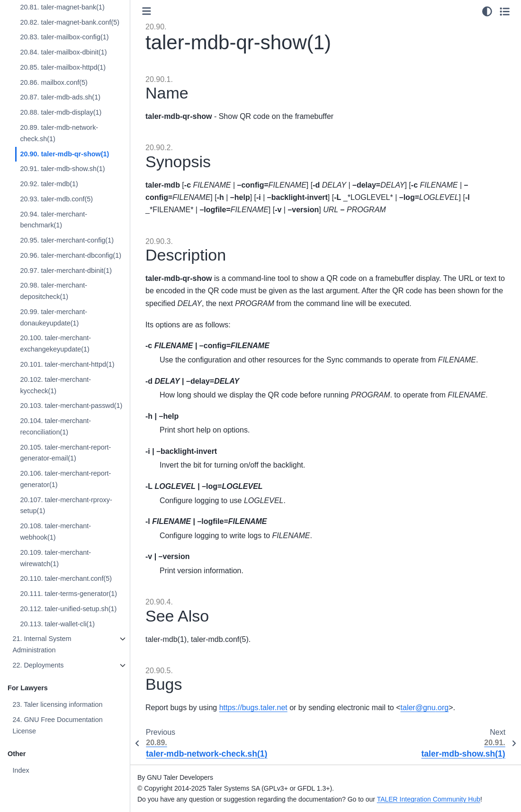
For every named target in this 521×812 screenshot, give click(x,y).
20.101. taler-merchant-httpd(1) (67, 364)
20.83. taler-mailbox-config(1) (64, 37)
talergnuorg (425, 708)
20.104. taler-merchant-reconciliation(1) (55, 426)
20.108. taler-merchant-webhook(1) (55, 532)
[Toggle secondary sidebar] (505, 11)
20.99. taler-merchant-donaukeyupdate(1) (54, 317)
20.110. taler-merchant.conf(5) (66, 578)
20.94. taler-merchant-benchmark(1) (54, 220)
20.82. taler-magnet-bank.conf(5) (70, 22)
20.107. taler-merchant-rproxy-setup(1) (66, 505)
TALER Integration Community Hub (429, 799)
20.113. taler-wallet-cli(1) (57, 624)
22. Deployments (38, 665)
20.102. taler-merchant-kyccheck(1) (55, 385)
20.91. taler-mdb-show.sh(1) (62, 169)
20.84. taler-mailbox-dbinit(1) (63, 52)
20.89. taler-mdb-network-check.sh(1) (59, 133)
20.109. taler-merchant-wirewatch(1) (55, 558)
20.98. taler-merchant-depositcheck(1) (54, 291)
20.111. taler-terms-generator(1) (68, 594)
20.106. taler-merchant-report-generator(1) (65, 479)
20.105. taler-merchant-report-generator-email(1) (65, 453)
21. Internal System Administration (42, 644)
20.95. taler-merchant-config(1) (67, 240)
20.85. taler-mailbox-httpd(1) (63, 67)
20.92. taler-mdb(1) (49, 184)
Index (21, 770)
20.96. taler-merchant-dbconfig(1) (71, 255)
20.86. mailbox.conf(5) (54, 82)
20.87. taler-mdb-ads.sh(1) (60, 97)
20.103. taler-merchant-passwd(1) (71, 406)
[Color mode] (487, 11)
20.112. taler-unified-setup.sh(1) (68, 609)
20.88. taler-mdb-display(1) (61, 112)
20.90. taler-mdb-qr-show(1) (64, 154)
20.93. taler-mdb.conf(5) (56, 199)
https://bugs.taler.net (253, 708)
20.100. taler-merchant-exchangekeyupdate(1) (55, 343)
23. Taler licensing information (57, 704)
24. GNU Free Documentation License (57, 725)
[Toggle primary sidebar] (147, 11)
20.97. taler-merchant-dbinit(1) (66, 271)
